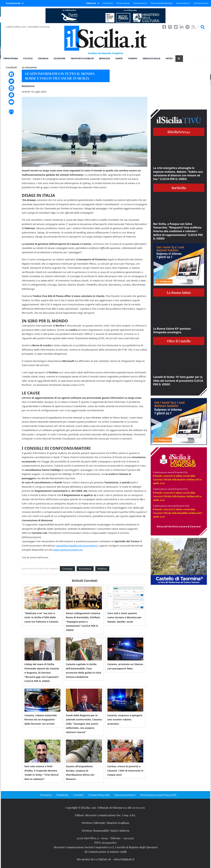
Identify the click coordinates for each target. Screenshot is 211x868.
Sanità (119, 58)
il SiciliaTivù (108, 3)
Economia (60, 58)
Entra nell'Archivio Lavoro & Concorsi (179, 526)
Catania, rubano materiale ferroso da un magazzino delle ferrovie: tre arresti (41, 719)
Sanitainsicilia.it (201, 3)
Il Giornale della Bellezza (162, 3)
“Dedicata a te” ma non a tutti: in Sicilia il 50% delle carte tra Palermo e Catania (41, 617)
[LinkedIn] (11, 88)
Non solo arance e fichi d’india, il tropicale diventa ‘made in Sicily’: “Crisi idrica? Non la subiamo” (42, 773)
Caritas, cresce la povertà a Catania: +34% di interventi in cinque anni (125, 770)
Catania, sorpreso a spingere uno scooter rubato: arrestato (125, 719)
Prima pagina (11, 58)
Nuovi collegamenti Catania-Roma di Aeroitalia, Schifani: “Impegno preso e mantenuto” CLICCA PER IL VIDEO (83, 622)
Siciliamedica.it (183, 3)
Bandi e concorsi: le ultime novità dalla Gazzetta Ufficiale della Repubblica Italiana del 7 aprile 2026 (178, 513)
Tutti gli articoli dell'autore (35, 558)
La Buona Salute (179, 292)
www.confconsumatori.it (67, 550)
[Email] (11, 102)
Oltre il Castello (179, 341)
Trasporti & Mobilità (82, 58)
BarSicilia (105, 58)
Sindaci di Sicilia (151, 58)
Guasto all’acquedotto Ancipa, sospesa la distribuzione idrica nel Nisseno (80, 773)
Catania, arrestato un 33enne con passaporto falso (125, 666)
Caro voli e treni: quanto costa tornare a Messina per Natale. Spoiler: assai (124, 617)
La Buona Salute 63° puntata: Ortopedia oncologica (172, 330)
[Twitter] (11, 81)
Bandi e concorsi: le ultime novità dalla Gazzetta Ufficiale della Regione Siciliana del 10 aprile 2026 (177, 479)
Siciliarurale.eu (123, 3)
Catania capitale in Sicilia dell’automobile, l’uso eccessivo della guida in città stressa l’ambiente (83, 670)
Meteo (169, 58)
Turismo (133, 58)
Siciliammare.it (140, 3)
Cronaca (43, 58)
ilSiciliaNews (179, 132)
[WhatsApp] (11, 95)
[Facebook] (11, 74)
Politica (28, 58)
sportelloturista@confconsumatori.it (77, 546)
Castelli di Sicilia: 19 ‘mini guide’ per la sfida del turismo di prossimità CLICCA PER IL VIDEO (178, 381)
